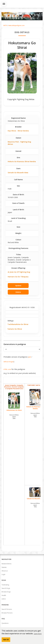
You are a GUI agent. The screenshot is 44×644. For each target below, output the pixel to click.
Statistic (4, 567)
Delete (18, 292)
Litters (4, 599)
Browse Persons (7, 613)
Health (4, 595)
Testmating (5, 585)
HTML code (7, 369)
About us (5, 571)
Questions (5, 623)
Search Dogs (6, 588)
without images (9, 362)
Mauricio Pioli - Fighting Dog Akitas (19, 143)
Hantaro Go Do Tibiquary (18, 277)
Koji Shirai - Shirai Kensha (18, 131)
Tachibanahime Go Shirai (18, 324)
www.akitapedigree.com (16, 25)
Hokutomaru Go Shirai (14, 402)
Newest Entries (7, 564)
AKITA (5, 25)
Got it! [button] (6, 640)
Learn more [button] (38, 634)
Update (18, 286)
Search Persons (7, 609)
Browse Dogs (6, 592)
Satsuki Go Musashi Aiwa (18, 173)
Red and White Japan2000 (14, 417)
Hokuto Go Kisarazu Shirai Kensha (22, 161)
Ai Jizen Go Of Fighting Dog (19, 272)
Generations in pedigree (15, 344)
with (30, 357)
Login (3, 574)
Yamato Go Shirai (15, 329)
